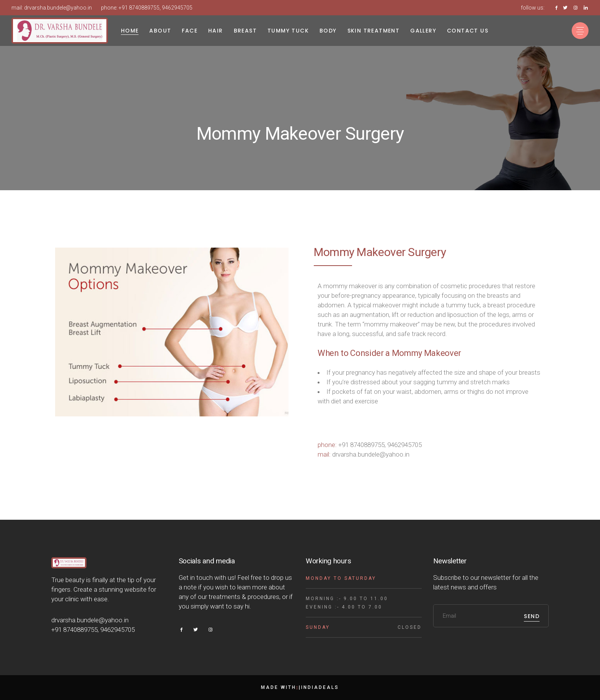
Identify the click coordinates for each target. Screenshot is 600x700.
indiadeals (320, 687)
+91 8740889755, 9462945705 (156, 8)
